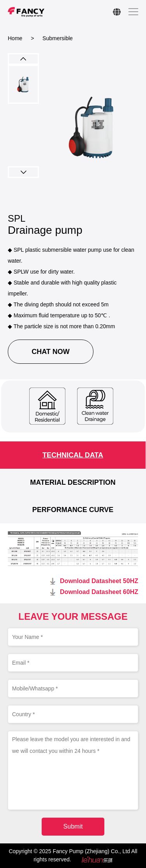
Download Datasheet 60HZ (99, 592)
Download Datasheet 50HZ (99, 581)
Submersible (58, 38)
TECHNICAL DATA (73, 455)
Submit (73, 826)
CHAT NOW (51, 352)
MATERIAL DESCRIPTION (73, 482)
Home (15, 38)
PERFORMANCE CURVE (73, 510)
